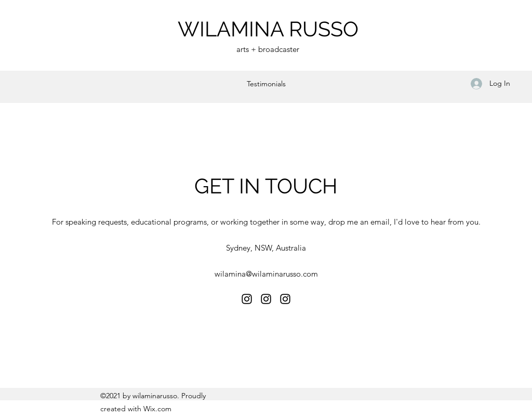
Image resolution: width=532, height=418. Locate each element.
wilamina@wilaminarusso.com (266, 274)
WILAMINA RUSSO (268, 29)
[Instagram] (247, 299)
